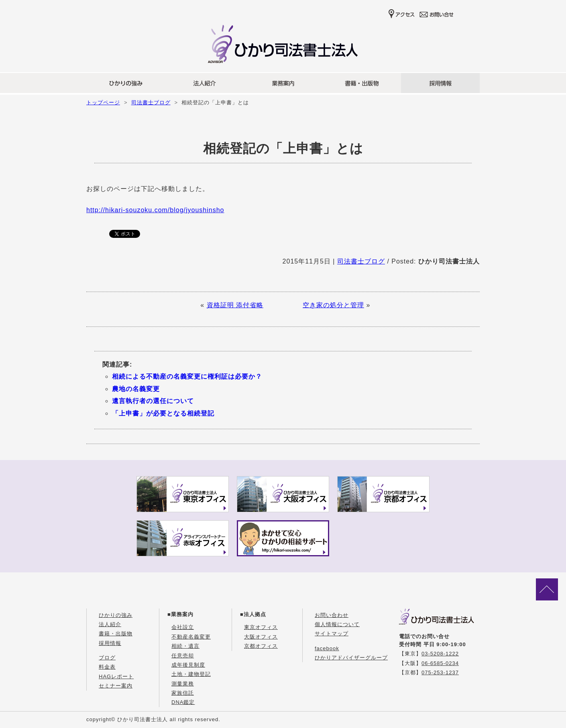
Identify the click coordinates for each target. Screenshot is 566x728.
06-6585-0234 (440, 663)
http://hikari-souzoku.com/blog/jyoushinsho (155, 210)
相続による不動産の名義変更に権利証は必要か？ (187, 376)
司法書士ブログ (151, 102)
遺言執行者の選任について (153, 401)
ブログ (107, 658)
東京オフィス (261, 627)
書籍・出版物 (116, 634)
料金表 (107, 667)
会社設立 (183, 627)
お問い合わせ (332, 615)
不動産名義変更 (191, 637)
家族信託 (183, 693)
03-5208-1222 (440, 654)
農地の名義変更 (136, 389)
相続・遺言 (185, 646)
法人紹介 (110, 624)
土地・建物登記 (191, 674)
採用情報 (110, 643)
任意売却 (183, 656)
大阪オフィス (261, 637)
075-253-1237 (440, 672)
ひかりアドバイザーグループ (351, 658)
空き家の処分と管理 (333, 305)
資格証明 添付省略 (235, 305)
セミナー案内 (116, 686)
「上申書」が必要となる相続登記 (163, 413)
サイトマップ (332, 634)
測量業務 (183, 684)
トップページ (103, 102)
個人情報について (337, 624)
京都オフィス (261, 646)
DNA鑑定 (183, 702)
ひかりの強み (116, 615)
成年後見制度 (188, 665)
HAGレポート (116, 676)
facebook (327, 648)
